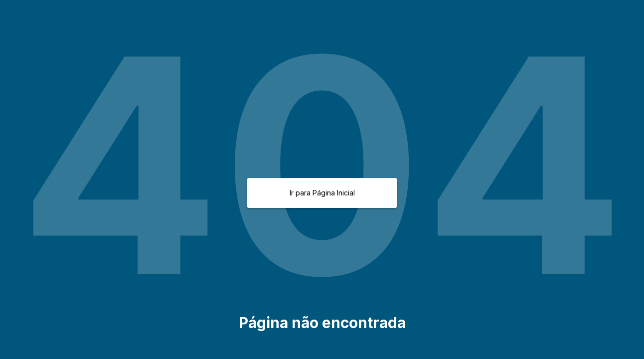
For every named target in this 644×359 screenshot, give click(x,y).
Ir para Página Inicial (322, 193)
